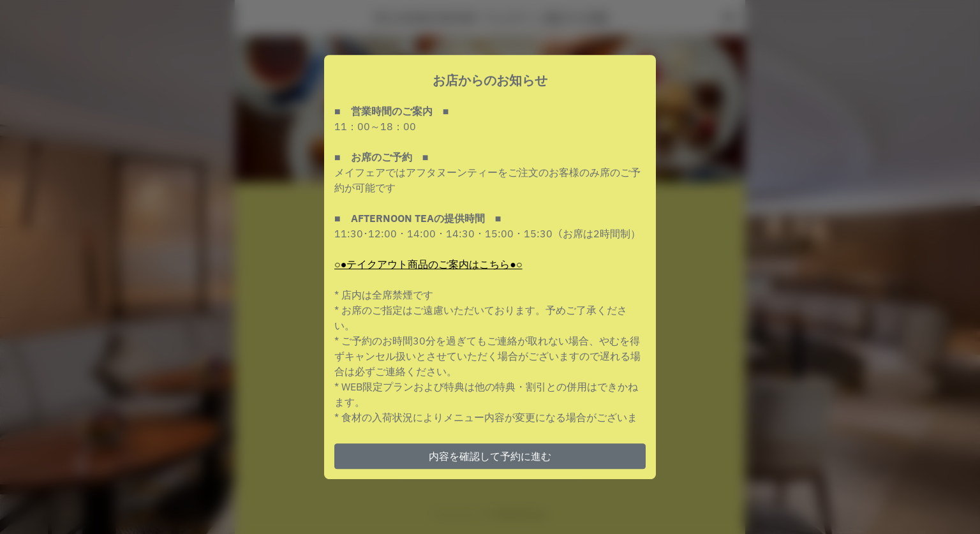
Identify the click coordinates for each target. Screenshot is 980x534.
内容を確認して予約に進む (490, 456)
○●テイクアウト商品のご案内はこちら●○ (428, 264)
